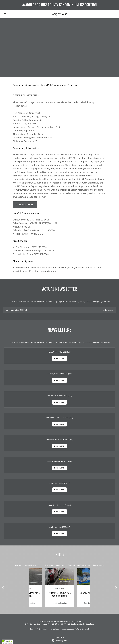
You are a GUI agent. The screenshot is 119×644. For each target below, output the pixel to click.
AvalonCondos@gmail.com (85, 624)
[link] (59, 6)
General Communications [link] (55, 565)
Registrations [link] (99, 565)
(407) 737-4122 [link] (59, 14)
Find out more (25, 205)
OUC (32, 220)
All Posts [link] (19, 565)
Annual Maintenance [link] (33, 565)
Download (59, 358)
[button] (5, 14)
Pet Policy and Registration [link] (79, 565)
